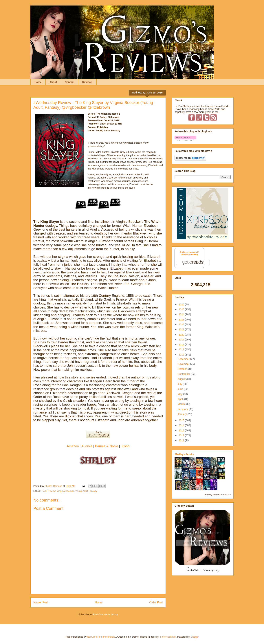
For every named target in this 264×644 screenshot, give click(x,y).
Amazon (73, 446)
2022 (182, 324)
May (180, 394)
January (183, 414)
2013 (182, 430)
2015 (182, 420)
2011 (182, 440)
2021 (182, 329)
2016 (182, 355)
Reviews (87, 82)
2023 (182, 320)
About (53, 82)
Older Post (156, 602)
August (182, 379)
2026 (182, 304)
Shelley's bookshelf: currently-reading (189, 253)
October (183, 369)
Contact (69, 82)
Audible (87, 446)
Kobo (126, 446)
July (180, 384)
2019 (182, 340)
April (181, 399)
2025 (182, 309)
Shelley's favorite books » (218, 495)
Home (38, 82)
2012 (182, 435)
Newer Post (41, 602)
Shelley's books (184, 454)
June (181, 389)
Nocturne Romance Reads (101, 637)
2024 (182, 314)
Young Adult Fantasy (86, 491)
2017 (182, 349)
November (184, 364)
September (184, 374)
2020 (182, 335)
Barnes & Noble (107, 446)
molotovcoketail (168, 637)
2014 (182, 425)
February (183, 409)
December (184, 359)
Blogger (195, 637)
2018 (182, 344)
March (182, 404)
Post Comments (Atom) (105, 614)
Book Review (49, 491)
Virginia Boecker (65, 491)
